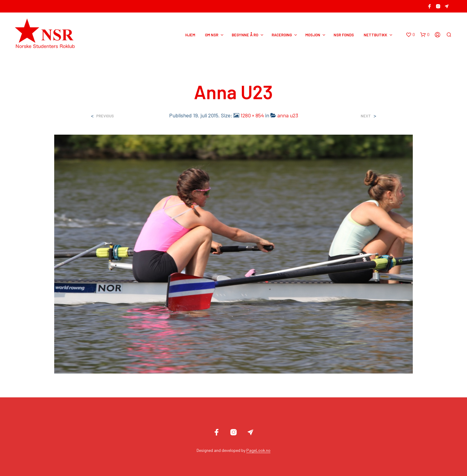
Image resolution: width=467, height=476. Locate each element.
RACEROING (282, 35)
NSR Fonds (344, 35)
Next (366, 116)
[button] (410, 35)
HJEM (190, 35)
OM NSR (212, 35)
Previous (105, 116)
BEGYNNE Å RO (245, 35)
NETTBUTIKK (375, 35)
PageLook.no (258, 450)
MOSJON (313, 35)
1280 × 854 (252, 115)
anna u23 (288, 115)
